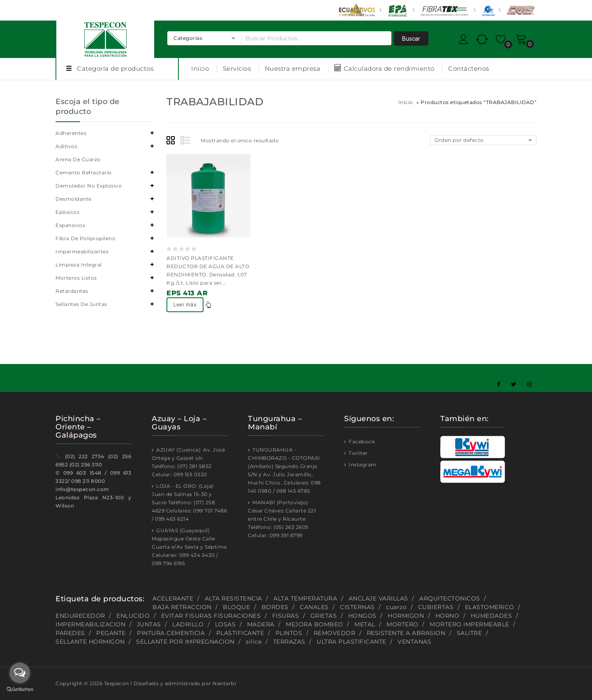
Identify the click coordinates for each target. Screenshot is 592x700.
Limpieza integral (79, 265)
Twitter (358, 453)
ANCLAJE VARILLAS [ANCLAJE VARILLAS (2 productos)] (378, 598)
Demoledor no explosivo (89, 186)
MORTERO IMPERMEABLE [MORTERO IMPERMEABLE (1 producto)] (469, 624)
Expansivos (70, 225)
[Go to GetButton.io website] (20, 690)
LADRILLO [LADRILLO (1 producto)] (188, 624)
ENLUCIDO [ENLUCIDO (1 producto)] (133, 616)
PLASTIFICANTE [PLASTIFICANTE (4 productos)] (240, 633)
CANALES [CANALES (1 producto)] (314, 607)
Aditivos (66, 146)
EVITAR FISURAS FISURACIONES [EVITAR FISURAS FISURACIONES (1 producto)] (211, 616)
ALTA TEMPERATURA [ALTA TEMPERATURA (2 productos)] (305, 598)
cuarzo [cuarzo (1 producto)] (396, 607)
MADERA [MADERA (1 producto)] (261, 624)
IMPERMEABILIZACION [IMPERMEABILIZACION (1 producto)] (90, 624)
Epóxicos (67, 212)
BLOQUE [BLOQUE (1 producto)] (236, 607)
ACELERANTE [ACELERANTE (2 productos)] (173, 598)
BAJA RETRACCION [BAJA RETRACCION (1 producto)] (182, 607)
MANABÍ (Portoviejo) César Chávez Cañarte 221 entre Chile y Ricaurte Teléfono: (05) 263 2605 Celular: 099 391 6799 (282, 519)
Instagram (362, 465)
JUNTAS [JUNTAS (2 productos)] (149, 624)
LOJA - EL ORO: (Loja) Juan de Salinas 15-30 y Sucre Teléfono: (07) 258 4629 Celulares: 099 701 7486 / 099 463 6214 (189, 502)
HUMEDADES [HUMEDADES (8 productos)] (491, 616)
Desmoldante (74, 199)
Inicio (200, 68)
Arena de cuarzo (78, 159)
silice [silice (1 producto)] (254, 642)
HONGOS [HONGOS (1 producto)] (362, 616)
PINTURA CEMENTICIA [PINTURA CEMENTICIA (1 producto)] (171, 633)
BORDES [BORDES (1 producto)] (275, 607)
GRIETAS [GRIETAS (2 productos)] (324, 616)
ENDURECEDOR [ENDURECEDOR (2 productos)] (80, 616)
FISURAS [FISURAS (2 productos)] (286, 616)
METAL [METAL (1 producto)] (365, 624)
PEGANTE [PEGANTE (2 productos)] (111, 633)
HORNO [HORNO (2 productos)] (447, 616)
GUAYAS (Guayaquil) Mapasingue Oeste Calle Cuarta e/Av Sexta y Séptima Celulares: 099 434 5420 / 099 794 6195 (189, 547)
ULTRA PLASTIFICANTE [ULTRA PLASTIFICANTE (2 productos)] (351, 642)
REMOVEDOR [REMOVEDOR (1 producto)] (335, 633)
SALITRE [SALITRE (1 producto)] (469, 633)
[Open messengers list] (20, 673)
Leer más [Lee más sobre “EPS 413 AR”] (185, 305)
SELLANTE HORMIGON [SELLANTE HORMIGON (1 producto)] (90, 642)
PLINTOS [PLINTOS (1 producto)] (289, 633)
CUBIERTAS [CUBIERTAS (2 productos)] (436, 607)
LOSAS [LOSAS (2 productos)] (225, 624)
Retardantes (72, 291)
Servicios (237, 68)
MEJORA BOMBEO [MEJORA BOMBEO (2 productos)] (314, 624)
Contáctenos (469, 68)
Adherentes (71, 133)
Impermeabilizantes (82, 251)
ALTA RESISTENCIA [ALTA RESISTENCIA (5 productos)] (234, 598)
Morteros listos (76, 278)
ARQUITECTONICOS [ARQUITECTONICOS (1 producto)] (450, 598)
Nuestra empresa (293, 68)
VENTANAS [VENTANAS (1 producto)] (414, 642)
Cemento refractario (84, 173)
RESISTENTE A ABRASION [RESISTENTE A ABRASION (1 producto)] (406, 633)
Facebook (361, 442)
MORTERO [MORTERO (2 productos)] (402, 624)
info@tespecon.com (82, 489)
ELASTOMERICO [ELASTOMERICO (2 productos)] (490, 607)
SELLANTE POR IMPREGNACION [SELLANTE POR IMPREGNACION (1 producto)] (185, 642)
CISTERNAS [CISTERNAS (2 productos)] (357, 607)
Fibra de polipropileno (86, 238)
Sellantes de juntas (81, 304)
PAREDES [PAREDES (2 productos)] (70, 633)
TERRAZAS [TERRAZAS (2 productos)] (289, 642)
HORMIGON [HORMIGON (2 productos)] (406, 616)
